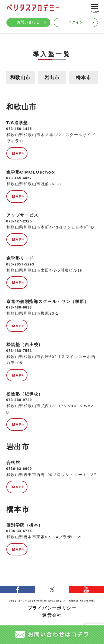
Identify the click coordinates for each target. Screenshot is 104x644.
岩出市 (52, 78)
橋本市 (84, 78)
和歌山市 (21, 78)
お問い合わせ (32, 22)
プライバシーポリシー (52, 608)
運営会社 (52, 615)
